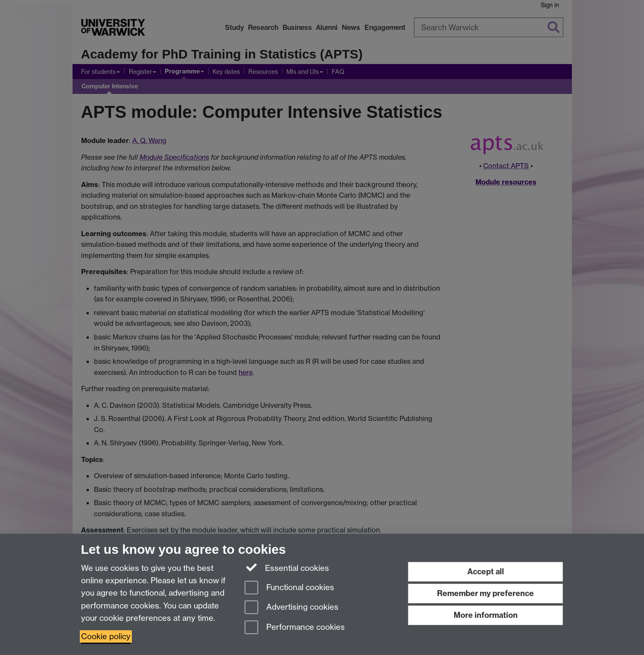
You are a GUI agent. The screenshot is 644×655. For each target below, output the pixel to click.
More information (486, 615)
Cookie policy (106, 636)
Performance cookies (295, 628)
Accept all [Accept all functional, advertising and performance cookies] (486, 572)
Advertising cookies (291, 608)
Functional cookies (289, 588)
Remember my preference (485, 593)
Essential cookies (287, 567)
